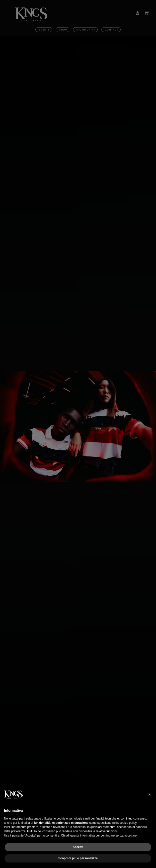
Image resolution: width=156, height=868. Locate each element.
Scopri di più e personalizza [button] (78, 858)
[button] (150, 795)
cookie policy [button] (128, 823)
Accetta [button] (78, 847)
